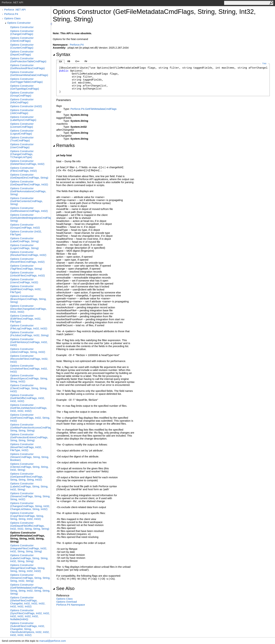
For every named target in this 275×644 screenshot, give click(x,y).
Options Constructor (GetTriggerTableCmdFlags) (26, 80)
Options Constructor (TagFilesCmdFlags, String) (26, 267)
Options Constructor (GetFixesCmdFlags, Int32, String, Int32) (30, 418)
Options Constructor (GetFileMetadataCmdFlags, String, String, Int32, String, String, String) (30, 589)
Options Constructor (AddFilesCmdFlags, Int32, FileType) (26, 289)
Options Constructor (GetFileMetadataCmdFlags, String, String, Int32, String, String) (28, 537)
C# (60, 62)
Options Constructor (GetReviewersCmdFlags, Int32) (29, 209)
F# (86, 61)
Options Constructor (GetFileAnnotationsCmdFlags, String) (28, 191)
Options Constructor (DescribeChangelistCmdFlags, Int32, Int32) (28, 309)
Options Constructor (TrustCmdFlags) (22, 139)
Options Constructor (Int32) (26, 106)
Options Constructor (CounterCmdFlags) (22, 46)
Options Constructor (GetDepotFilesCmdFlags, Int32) (29, 183)
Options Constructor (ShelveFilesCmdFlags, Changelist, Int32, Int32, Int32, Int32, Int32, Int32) (28, 602)
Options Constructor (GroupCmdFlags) (22, 94)
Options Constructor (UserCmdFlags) (22, 146)
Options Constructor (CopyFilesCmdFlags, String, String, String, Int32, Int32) (27, 516)
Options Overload (67, 602)
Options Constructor (19, 23)
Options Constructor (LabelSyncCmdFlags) (23, 118)
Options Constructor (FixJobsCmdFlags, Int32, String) (29, 334)
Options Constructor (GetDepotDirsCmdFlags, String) (29, 176)
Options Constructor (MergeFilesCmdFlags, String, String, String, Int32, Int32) (28, 568)
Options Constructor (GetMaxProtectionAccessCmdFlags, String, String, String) (31, 427)
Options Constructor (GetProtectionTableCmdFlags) (28, 60)
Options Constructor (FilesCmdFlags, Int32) (24, 169)
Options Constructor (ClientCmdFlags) (22, 39)
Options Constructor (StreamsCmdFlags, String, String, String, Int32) (30, 496)
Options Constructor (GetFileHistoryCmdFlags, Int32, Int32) (29, 342)
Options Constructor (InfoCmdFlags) (22, 101)
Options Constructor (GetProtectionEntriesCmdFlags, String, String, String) (29, 437)
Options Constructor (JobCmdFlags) (22, 112)
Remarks (64, 145)
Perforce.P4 (11, 14)
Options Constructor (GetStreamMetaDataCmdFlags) (29, 73)
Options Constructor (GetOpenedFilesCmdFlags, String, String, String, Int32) (27, 477)
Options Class (12, 18)
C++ (77, 61)
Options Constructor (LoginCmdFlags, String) (24, 247)
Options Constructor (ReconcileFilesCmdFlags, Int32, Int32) (29, 359)
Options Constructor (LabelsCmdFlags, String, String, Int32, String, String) (29, 558)
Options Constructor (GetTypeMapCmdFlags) (25, 87)
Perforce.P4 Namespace (71, 605)
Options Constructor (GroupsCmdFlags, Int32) (25, 226)
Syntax (62, 54)
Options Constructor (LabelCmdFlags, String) (24, 240)
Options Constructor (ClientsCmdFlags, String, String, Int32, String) (29, 467)
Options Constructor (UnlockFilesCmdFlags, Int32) (28, 274)
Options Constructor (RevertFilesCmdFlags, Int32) (27, 260)
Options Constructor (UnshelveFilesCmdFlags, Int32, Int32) (29, 369)
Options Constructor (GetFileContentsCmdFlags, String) (26, 201)
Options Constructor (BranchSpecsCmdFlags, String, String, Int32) (29, 378)
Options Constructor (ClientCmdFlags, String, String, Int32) (29, 388)
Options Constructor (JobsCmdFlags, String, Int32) (28, 350)
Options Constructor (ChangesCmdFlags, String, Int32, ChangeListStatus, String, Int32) (30, 506)
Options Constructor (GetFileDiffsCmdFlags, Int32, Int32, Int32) (27, 398)
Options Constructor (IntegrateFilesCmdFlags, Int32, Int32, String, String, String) (29, 548)
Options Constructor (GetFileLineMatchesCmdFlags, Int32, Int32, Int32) (29, 408)
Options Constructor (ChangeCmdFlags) (22, 32)
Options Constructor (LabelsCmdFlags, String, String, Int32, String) (29, 486)
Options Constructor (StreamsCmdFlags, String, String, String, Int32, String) (30, 578)
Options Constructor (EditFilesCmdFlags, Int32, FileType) (26, 319)
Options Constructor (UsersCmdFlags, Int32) (24, 281)
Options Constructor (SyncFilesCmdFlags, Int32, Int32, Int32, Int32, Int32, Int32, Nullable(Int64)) (30, 615)
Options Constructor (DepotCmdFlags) (22, 53)
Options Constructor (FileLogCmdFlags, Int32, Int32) (29, 327)
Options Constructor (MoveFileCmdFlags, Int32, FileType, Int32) (26, 447)
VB (69, 61)
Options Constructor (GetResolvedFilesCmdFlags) (27, 67)
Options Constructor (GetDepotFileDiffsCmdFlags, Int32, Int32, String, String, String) (30, 526)
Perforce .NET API (15, 10)
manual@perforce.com (52, 641)
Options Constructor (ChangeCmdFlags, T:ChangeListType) (22, 154)
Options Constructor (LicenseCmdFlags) (22, 125)
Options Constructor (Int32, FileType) (26, 233)
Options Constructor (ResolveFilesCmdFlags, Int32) (28, 253)
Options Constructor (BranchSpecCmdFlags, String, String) (28, 299)
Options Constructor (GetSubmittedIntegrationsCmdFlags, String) (31, 218)
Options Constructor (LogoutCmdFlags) (22, 132)
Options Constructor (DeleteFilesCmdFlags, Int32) (27, 162)
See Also (64, 588)
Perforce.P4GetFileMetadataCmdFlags (94, 109)
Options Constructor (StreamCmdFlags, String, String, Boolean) (30, 457)
